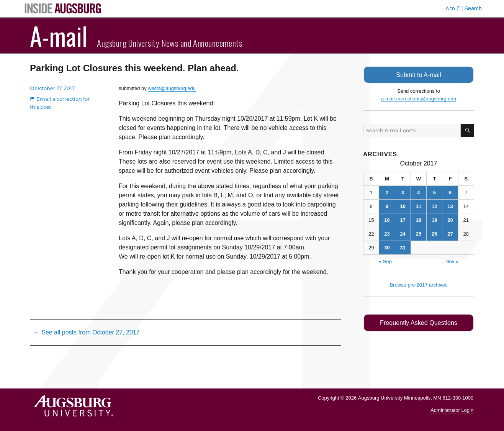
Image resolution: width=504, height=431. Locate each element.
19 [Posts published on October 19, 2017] (434, 220)
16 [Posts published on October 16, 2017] (387, 220)
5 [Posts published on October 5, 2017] (434, 192)
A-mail (59, 36)
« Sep (385, 261)
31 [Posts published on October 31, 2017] (403, 247)
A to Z (453, 8)
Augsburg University (380, 398)
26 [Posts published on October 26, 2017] (434, 234)
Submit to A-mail (419, 75)
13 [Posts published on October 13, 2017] (450, 206)
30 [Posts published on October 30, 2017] (387, 247)
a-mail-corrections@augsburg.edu (419, 98)
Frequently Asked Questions (418, 322)
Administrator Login (452, 410)
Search (473, 8)
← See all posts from (87, 332)
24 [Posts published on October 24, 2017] (403, 234)
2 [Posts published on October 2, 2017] (387, 192)
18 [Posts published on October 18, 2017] (419, 220)
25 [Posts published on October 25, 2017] (419, 234)
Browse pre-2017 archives (418, 284)
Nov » (452, 261)
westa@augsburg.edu (172, 88)
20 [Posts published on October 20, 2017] (450, 220)
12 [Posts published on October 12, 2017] (434, 206)
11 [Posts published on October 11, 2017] (419, 206)
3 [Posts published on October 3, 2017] (403, 192)
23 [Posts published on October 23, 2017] (387, 234)
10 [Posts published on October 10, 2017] (403, 206)
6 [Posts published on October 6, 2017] (450, 192)
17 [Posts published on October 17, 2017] (403, 220)
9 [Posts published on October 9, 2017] (387, 206)
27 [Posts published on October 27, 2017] (450, 234)
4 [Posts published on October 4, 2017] (418, 192)
